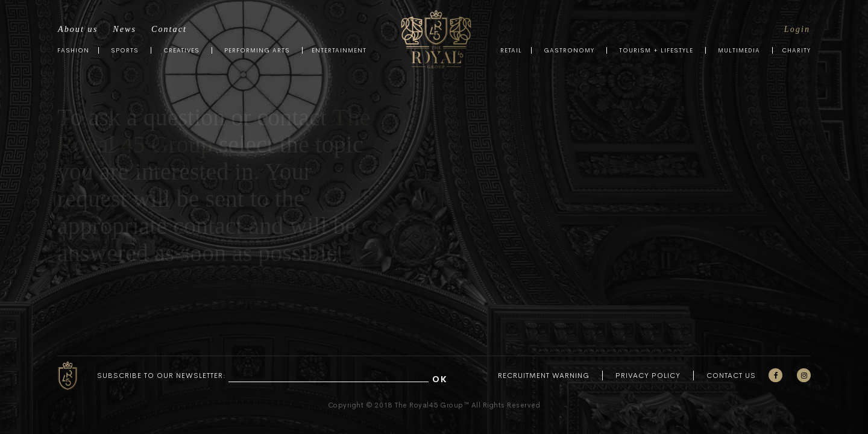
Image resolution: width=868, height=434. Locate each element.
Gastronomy (569, 50)
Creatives (181, 50)
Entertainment (339, 50)
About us (78, 29)
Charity (796, 50)
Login (797, 29)
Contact (169, 29)
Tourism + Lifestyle (656, 50)
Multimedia (739, 50)
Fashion (73, 50)
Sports (125, 50)
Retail (511, 50)
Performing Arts (257, 50)
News (124, 29)
